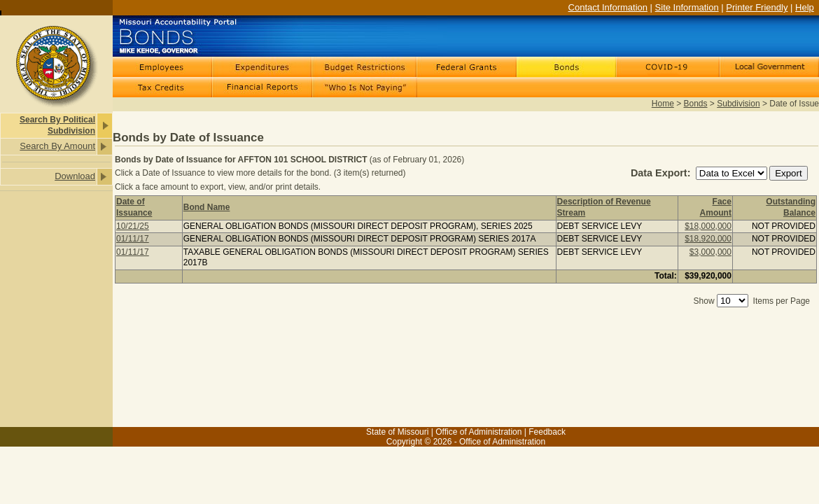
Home (663, 104)
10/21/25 (133, 226)
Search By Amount (57, 146)
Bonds (696, 104)
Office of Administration (478, 432)
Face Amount (716, 207)
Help (805, 7)
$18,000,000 (708, 226)
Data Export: (662, 173)
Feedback (547, 432)
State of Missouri (397, 432)
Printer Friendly (757, 7)
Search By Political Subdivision (57, 125)
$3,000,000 (710, 252)
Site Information (687, 7)
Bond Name (207, 207)
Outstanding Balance (791, 207)
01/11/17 (133, 239)
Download (75, 176)
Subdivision (738, 104)
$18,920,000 (708, 239)
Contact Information (608, 7)
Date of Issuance (134, 207)
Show (704, 301)
